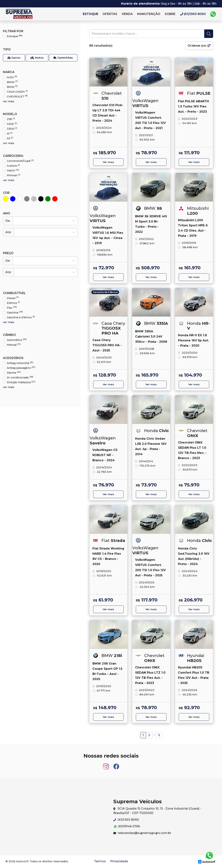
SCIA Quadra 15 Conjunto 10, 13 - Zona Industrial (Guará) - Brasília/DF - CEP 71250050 (157, 811)
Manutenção (149, 14)
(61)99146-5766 (127, 826)
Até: (8, 232)
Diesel (13, 298)
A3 (10, 138)
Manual (14, 345)
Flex (12, 308)
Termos (100, 861)
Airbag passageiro (21, 368)
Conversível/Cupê (20, 161)
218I (11, 119)
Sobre (170, 14)
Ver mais (108, 162)
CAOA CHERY (17, 92)
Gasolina (15, 312)
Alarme (14, 373)
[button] (14, 58)
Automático (17, 340)
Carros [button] (14, 58)
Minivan (14, 175)
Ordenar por (199, 46)
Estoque (90, 14)
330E (12, 124)
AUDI (12, 77)
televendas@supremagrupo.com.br (142, 833)
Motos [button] (37, 58)
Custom (13, 166)
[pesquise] (147, 34)
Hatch (13, 170)
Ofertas (110, 14)
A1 (10, 133)
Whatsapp (213, 14)
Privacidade (119, 861)
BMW (12, 82)
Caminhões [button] (63, 58)
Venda (127, 14)
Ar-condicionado (20, 377)
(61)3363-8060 (126, 820)
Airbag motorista (20, 363)
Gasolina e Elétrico (21, 317)
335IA (12, 129)
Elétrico (13, 303)
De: (8, 221)
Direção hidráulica (21, 382)
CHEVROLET (17, 96)
